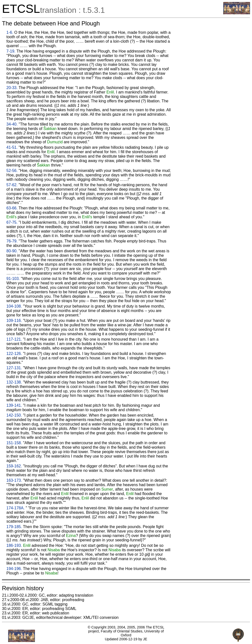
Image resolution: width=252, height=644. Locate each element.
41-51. (12, 147)
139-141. (14, 405)
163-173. (14, 480)
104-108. (14, 306)
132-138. (14, 382)
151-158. (14, 443)
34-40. (12, 124)
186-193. (14, 545)
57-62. (12, 185)
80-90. (12, 251)
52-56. (12, 171)
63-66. (12, 208)
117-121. (14, 339)
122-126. (14, 354)
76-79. (12, 241)
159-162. (14, 466)
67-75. (12, 222)
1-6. (10, 32)
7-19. (11, 51)
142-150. (14, 415)
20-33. (12, 88)
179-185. (14, 527)
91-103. (13, 279)
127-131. (14, 368)
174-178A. (16, 508)
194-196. (14, 569)
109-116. (14, 321)
